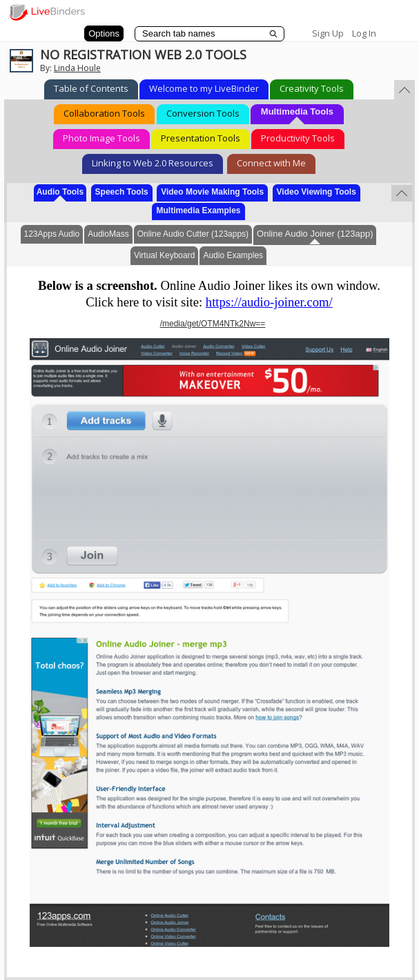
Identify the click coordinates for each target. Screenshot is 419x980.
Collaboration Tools (104, 113)
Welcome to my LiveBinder (204, 88)
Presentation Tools (201, 138)
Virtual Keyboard (165, 255)
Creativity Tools (312, 88)
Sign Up (328, 33)
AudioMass (108, 234)
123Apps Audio (52, 234)
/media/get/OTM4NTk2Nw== (213, 324)
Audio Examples (233, 255)
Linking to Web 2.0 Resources (153, 163)
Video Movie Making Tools (212, 192)
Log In (364, 33)
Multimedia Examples (198, 210)
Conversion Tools (203, 113)
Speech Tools (122, 192)
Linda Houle (77, 68)
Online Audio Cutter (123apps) (193, 234)
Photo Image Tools (101, 138)
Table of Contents (91, 88)
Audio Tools (60, 192)
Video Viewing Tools (316, 192)
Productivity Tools (298, 138)
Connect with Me (271, 163)
